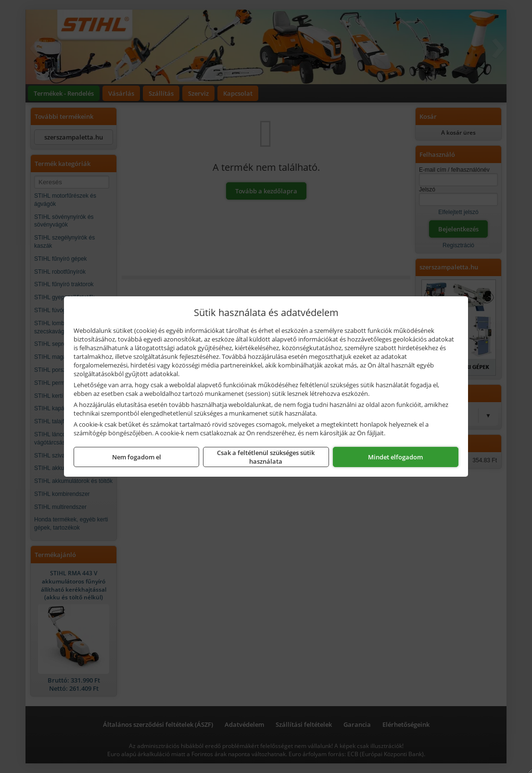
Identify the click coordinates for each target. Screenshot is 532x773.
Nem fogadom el (137, 457)
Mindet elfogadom (395, 457)
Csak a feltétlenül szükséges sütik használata (266, 457)
